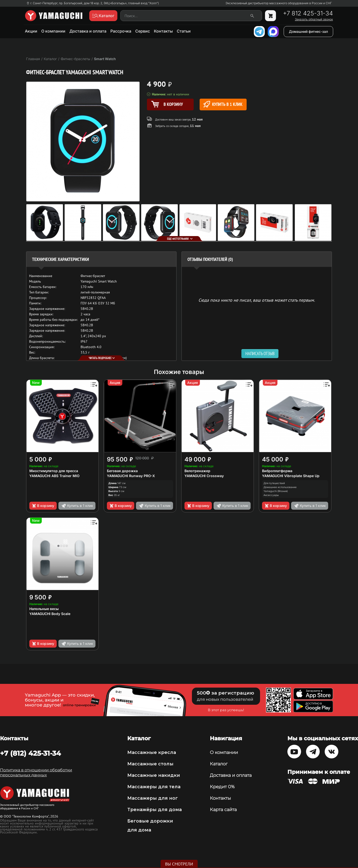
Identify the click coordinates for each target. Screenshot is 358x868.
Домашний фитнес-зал (308, 31)
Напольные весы (44, 609)
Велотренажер (197, 471)
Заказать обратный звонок (314, 19)
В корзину (43, 506)
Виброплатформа (277, 471)
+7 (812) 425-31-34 (30, 753)
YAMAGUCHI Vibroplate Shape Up (291, 476)
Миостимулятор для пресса (54, 471)
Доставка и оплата (88, 31)
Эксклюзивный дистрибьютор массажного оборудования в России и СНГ (279, 3)
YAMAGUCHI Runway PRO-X (131, 476)
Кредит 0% (222, 787)
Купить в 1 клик (223, 104)
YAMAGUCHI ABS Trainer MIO (54, 476)
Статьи (184, 31)
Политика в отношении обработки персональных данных (36, 772)
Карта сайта (223, 810)
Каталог (219, 764)
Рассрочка (121, 31)
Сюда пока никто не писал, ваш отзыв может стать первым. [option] (257, 300)
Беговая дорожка (122, 471)
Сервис (143, 31)
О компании (53, 31)
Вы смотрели (179, 864)
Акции (31, 31)
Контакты (163, 31)
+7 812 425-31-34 (308, 13)
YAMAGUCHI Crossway (204, 476)
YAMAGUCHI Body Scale (50, 614)
